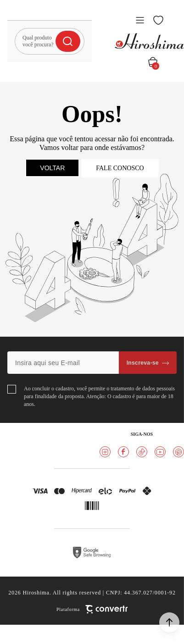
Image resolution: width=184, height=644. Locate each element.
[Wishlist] (158, 20)
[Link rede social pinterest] (178, 452)
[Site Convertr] (92, 609)
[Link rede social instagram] (105, 452)
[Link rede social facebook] (123, 452)
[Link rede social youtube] (160, 452)
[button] (169, 622)
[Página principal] (149, 41)
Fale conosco (120, 168)
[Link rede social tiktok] (142, 452)
